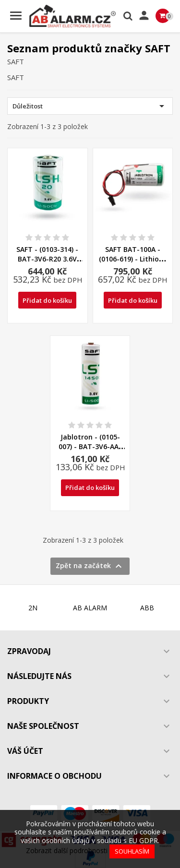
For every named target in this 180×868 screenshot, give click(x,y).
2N (33, 608)
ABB (147, 608)
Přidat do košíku (47, 300)
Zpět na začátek (90, 566)
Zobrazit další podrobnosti (67, 850)
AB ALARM (90, 608)
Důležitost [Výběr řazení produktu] (90, 106)
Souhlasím (132, 851)
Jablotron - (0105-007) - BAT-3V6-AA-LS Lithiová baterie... (90, 446)
